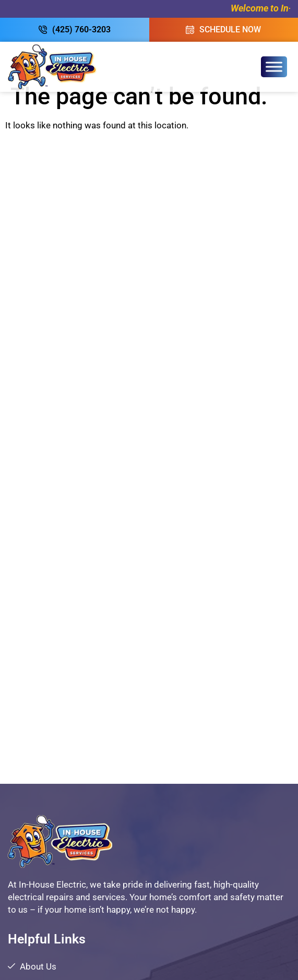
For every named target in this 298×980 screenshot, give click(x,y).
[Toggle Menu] (274, 67)
